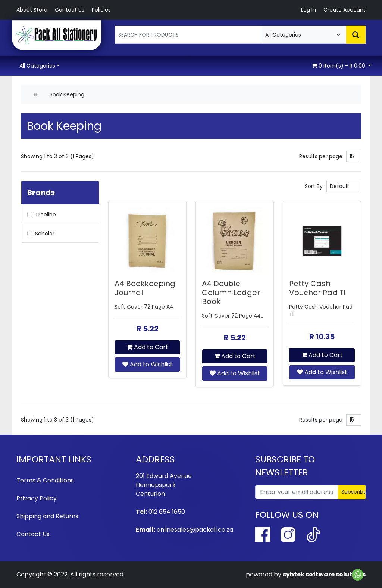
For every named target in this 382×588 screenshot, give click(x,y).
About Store (32, 10)
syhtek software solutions (324, 574)
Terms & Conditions (45, 480)
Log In (309, 10)
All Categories (37, 66)
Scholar (45, 234)
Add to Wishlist (148, 364)
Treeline (46, 215)
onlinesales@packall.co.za (195, 530)
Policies (101, 10)
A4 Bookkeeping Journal (145, 288)
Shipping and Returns (47, 516)
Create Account (345, 10)
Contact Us (70, 10)
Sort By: (314, 186)
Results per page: (321, 156)
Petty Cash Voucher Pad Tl (317, 288)
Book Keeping (67, 94)
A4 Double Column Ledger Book (231, 293)
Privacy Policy (37, 498)
